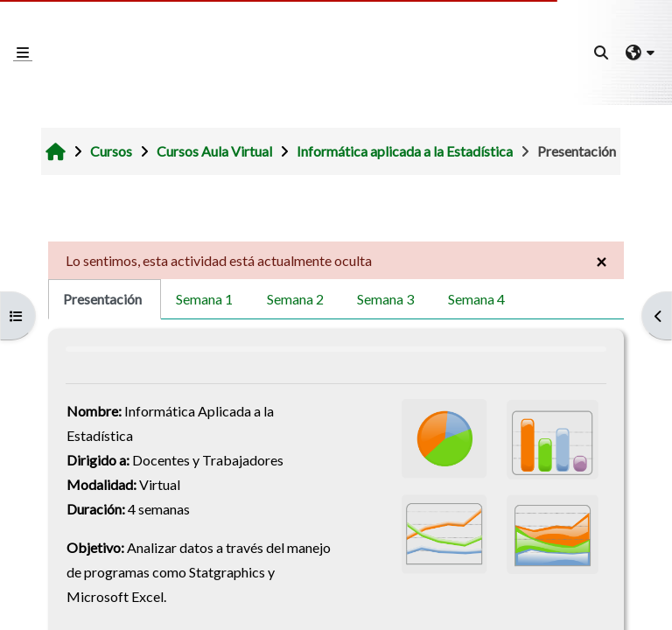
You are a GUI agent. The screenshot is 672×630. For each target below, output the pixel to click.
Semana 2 (295, 299)
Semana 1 (204, 299)
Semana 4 (476, 299)
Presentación (102, 299)
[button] (602, 52)
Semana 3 (385, 299)
